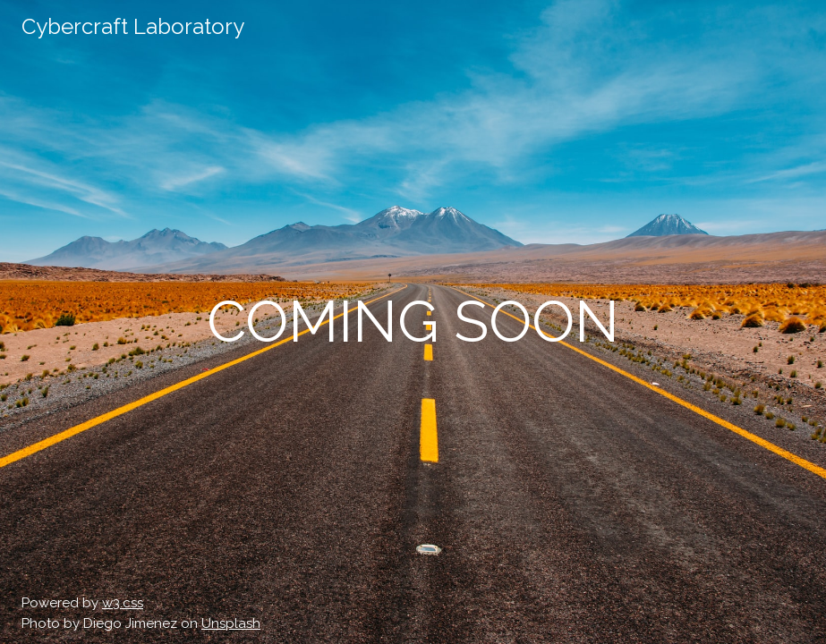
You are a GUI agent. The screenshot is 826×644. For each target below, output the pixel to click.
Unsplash (231, 623)
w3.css (123, 603)
